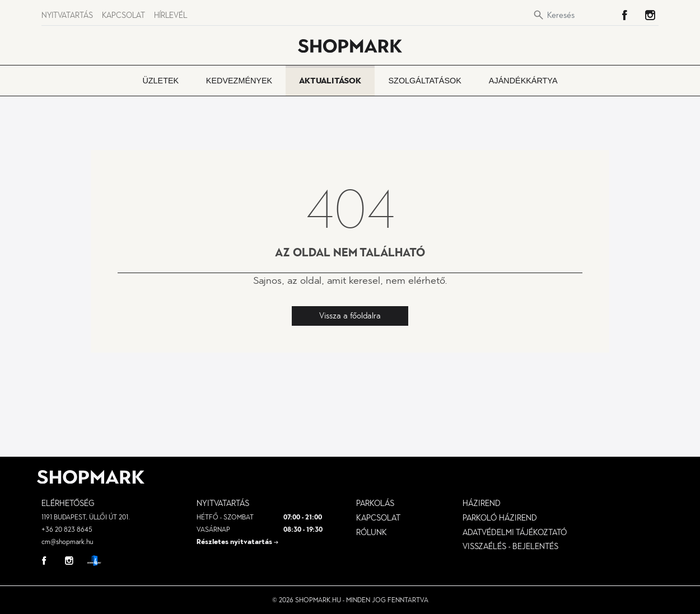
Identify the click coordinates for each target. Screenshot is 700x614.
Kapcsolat (123, 15)
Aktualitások (330, 81)
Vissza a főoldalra (350, 316)
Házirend (482, 503)
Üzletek (160, 81)
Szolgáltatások (425, 81)
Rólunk (372, 532)
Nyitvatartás (67, 15)
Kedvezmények (239, 81)
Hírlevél (171, 15)
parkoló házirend (500, 518)
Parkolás (375, 503)
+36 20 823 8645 (67, 529)
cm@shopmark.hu (67, 542)
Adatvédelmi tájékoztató (515, 532)
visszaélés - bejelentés (510, 546)
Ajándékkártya (523, 81)
